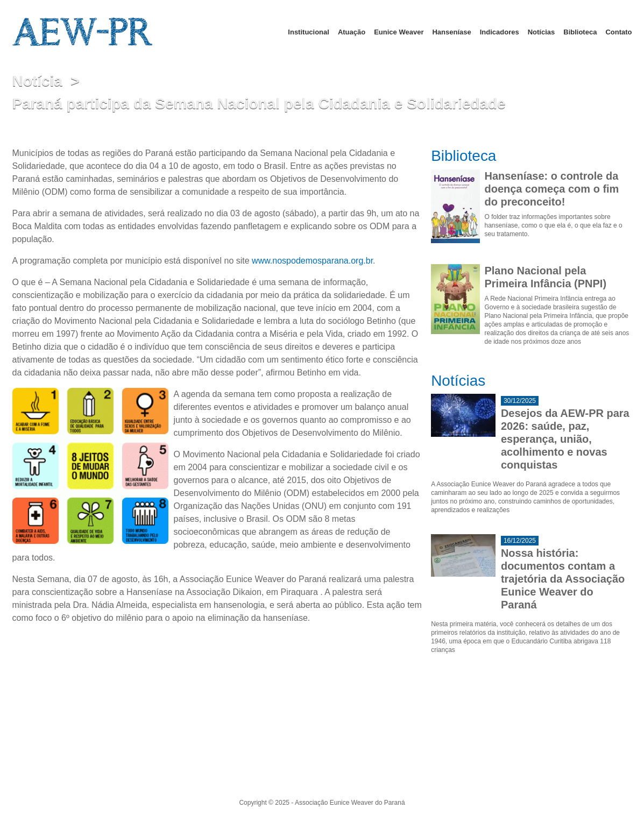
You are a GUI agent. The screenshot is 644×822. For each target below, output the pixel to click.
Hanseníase (451, 32)
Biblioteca (580, 32)
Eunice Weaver (399, 32)
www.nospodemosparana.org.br (312, 261)
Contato (618, 32)
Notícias (542, 32)
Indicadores (500, 32)
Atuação (352, 32)
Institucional (309, 32)
